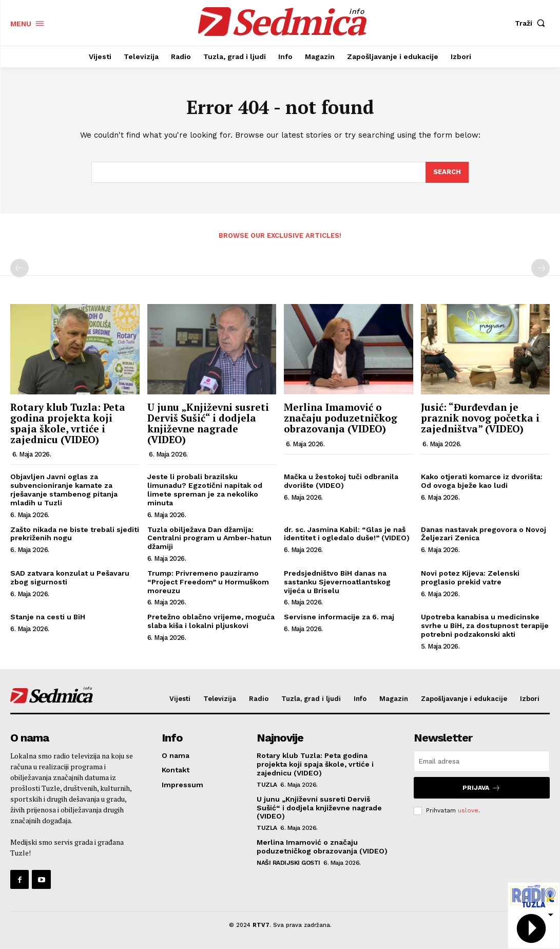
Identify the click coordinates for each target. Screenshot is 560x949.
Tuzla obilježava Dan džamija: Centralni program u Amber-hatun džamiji (209, 538)
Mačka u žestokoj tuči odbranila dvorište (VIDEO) (341, 481)
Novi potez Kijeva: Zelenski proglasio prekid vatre (470, 577)
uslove (468, 810)
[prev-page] (20, 268)
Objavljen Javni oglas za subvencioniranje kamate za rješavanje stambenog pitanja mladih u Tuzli (64, 489)
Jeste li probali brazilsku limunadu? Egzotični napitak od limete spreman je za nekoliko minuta (205, 489)
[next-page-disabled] (540, 268)
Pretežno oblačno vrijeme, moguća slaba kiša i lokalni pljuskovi (211, 621)
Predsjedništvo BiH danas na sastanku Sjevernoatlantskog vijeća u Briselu (337, 582)
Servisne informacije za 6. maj (339, 617)
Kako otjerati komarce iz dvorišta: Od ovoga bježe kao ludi (482, 481)
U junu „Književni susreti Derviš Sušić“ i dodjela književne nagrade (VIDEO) (208, 423)
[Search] (447, 173)
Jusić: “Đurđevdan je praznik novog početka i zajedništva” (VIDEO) (480, 418)
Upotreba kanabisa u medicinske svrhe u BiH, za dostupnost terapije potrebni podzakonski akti (485, 625)
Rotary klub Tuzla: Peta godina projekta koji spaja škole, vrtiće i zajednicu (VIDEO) (68, 423)
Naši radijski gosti (288, 863)
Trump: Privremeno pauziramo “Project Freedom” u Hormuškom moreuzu (208, 582)
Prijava (481, 787)
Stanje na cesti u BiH (48, 617)
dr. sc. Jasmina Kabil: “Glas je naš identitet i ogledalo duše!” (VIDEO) (347, 534)
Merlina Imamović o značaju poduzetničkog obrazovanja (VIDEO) (341, 418)
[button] (532, 23)
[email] (482, 761)
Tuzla (267, 785)
